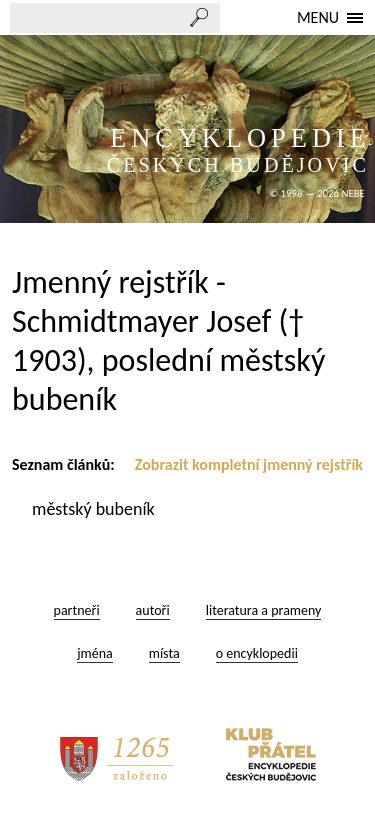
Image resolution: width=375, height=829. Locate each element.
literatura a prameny (264, 610)
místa (164, 653)
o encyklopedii (257, 653)
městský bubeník (95, 509)
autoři (153, 610)
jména (95, 653)
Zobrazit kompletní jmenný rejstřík (249, 464)
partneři (77, 610)
